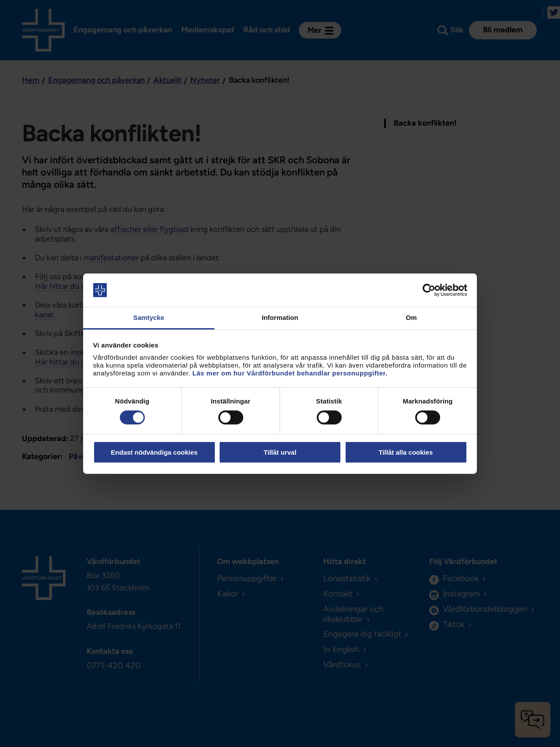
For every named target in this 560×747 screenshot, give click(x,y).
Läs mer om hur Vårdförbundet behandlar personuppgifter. (290, 373)
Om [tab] (411, 317)
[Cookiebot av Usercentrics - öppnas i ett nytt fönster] (429, 290)
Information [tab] (280, 317)
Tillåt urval (280, 452)
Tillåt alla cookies (406, 452)
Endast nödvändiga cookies (154, 452)
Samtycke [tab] (149, 317)
